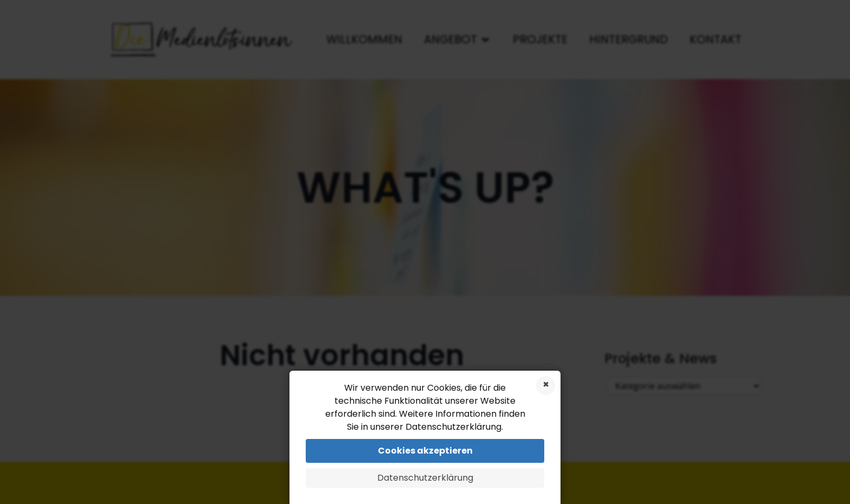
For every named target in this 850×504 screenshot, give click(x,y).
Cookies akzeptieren (425, 451)
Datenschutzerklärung (425, 478)
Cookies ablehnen (546, 386)
